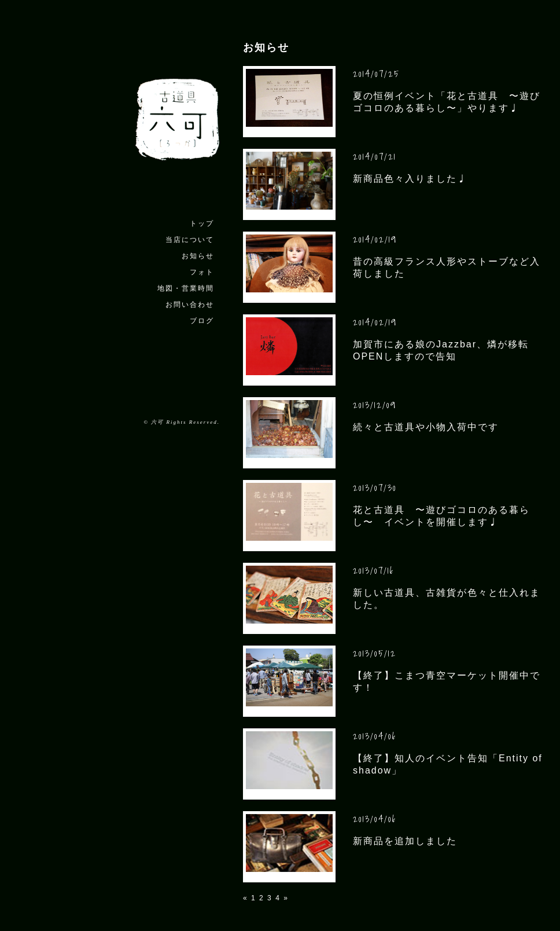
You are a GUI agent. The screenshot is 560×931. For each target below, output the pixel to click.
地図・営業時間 (186, 288)
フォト (202, 272)
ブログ (202, 321)
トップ (202, 223)
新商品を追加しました (405, 841)
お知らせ (198, 256)
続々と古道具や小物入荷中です (426, 427)
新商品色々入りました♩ (410, 179)
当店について (190, 240)
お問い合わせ (190, 305)
